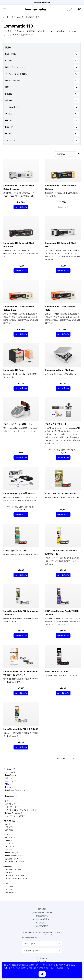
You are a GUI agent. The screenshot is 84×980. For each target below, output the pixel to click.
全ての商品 (9, 830)
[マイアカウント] (71, 9)
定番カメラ (9, 778)
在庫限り (9, 872)
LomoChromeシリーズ (14, 856)
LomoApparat (11, 775)
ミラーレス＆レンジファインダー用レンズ (21, 810)
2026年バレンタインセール (16, 875)
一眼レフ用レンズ (12, 807)
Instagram (42, 958)
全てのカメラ (10, 772)
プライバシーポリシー (42, 912)
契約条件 (42, 909)
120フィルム (10, 844)
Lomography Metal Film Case (60, 370)
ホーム (6, 17)
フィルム (7, 835)
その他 (6, 883)
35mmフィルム (11, 841)
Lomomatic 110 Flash (14, 370)
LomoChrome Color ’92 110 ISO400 (21, 729)
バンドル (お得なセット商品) (16, 879)
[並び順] (66, 154)
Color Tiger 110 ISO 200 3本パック (62, 493)
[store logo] (36, 9)
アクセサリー (10, 793)
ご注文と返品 (42, 926)
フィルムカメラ (17, 17)
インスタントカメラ (11, 821)
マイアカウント (42, 923)
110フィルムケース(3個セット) (18, 424)
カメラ (8, 824)
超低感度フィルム (12, 859)
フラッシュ (9, 889)
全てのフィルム (11, 838)
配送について (42, 916)
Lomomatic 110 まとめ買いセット (19, 493)
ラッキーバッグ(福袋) (13, 869)
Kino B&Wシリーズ (13, 853)
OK (42, 974)
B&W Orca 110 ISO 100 (56, 671)
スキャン (9, 850)
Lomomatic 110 (11, 796)
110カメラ (9, 784)
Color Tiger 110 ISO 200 (15, 551)
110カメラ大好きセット (56, 424)
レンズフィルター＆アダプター (17, 816)
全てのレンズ (10, 804)
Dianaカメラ (10, 787)
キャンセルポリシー (42, 919)
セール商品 (8, 867)
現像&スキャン (11, 892)
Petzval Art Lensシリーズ (15, 813)
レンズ (6, 801)
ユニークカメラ (11, 781)
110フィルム (10, 847)
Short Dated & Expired (14, 862)
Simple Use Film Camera (15, 790)
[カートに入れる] (21, 207)
